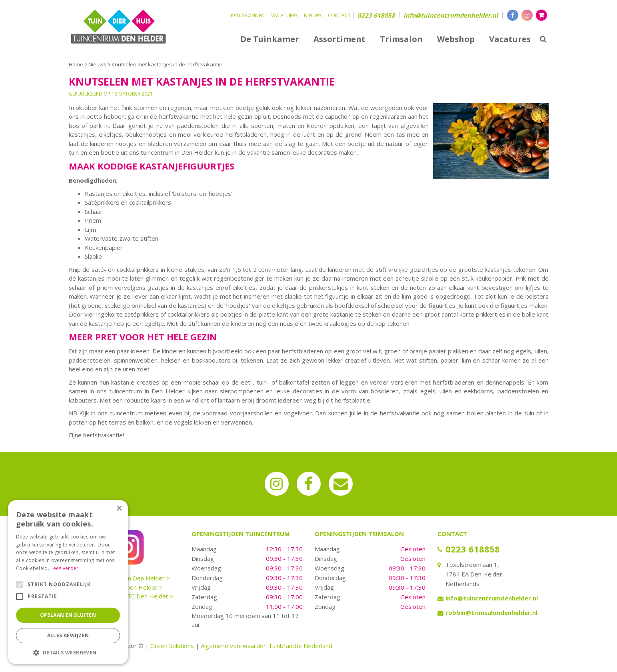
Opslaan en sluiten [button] (68, 615)
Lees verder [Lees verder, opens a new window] (64, 568)
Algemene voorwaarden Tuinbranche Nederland (267, 646)
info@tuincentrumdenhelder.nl (451, 15)
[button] (68, 652)
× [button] (119, 509)
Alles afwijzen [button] (68, 635)
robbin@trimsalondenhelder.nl (491, 612)
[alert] (68, 582)
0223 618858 (376, 15)
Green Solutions (172, 646)
